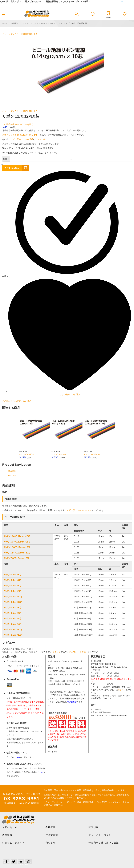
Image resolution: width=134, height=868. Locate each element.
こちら (17, 757)
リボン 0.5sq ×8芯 (13, 624)
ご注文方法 (52, 835)
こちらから (41, 139)
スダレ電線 (28, 139)
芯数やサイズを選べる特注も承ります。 (21, 135)
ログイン (57, 652)
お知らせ (122, 690)
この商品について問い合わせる (17, 401)
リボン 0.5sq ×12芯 (13, 635)
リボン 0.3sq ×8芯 (13, 591)
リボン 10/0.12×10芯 (92, 454)
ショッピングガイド (14, 843)
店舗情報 (7, 835)
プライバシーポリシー (101, 835)
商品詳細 (12, 471)
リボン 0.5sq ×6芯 (13, 618)
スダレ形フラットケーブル (79, 510)
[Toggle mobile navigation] (4, 14)
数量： (6, 159)
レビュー (12, 475)
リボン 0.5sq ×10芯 (13, 629)
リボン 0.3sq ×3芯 (13, 575)
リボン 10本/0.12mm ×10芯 (17, 536)
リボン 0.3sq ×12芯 (13, 602)
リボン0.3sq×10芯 (27, 454)
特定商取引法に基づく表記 (104, 843)
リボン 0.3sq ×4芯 (13, 580)
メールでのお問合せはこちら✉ (109, 1)
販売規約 (94, 827)
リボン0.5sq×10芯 (59, 454)
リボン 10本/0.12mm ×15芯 (17, 542)
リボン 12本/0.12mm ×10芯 (17, 547)
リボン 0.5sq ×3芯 (13, 607)
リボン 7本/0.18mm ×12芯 (16, 558)
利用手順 (50, 843)
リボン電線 (16, 139)
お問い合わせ (10, 827)
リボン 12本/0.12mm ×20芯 (17, 553)
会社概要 (50, 827)
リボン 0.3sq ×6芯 (13, 586)
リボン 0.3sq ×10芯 (13, 597)
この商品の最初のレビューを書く (18, 124)
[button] (77, 14)
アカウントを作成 (77, 652)
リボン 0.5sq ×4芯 (13, 613)
